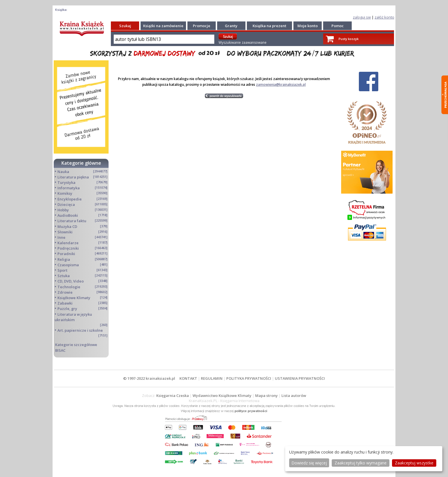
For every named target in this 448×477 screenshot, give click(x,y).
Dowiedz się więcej (309, 463)
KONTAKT (188, 378)
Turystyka (66, 182)
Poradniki (66, 254)
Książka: (61, 10)
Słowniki (65, 232)
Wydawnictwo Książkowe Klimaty (222, 395)
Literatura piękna (73, 177)
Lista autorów (294, 395)
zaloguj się (362, 17)
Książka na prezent (269, 26)
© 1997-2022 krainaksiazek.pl (149, 378)
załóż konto (384, 17)
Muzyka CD (67, 226)
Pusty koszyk (349, 39)
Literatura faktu (72, 221)
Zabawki (65, 303)
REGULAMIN (212, 378)
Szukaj (125, 26)
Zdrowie (65, 292)
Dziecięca (66, 204)
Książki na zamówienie (163, 26)
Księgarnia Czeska (173, 395)
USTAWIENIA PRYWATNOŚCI (300, 378)
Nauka (63, 172)
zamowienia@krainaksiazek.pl (281, 85)
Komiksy (65, 193)
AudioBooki (68, 215)
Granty (231, 26)
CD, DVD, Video (71, 281)
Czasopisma (68, 265)
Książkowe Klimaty (74, 298)
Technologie (69, 287)
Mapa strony (266, 395)
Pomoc (338, 26)
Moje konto (308, 26)
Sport (62, 270)
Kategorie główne (81, 163)
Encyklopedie (70, 199)
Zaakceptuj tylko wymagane (361, 463)
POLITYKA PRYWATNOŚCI (249, 378)
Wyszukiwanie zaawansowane (243, 42)
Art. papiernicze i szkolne (80, 330)
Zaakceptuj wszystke (414, 463)
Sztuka (64, 276)
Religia (64, 259)
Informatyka (69, 188)
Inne (61, 237)
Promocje (202, 26)
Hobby (63, 210)
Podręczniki (68, 248)
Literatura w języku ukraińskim (73, 317)
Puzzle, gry (67, 309)
